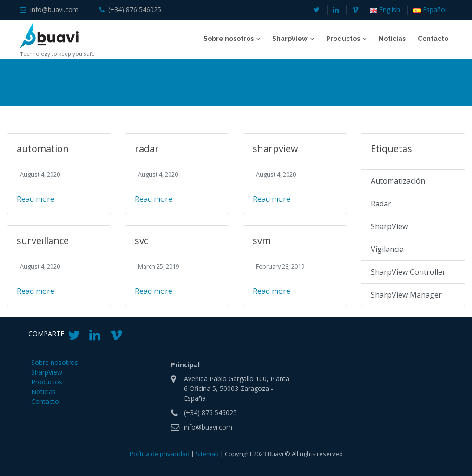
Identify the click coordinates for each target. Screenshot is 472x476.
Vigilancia (387, 249)
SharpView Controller (408, 272)
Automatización (398, 181)
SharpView (389, 226)
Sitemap (207, 454)
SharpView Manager (406, 295)
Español (430, 10)
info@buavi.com (54, 10)
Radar (381, 204)
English (385, 10)
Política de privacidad (160, 454)
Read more (36, 199)
